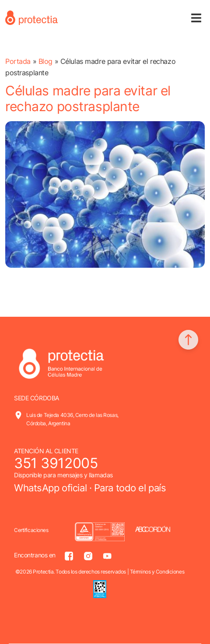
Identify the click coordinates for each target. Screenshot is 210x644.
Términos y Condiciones (157, 572)
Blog (45, 61)
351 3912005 (56, 463)
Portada (18, 61)
